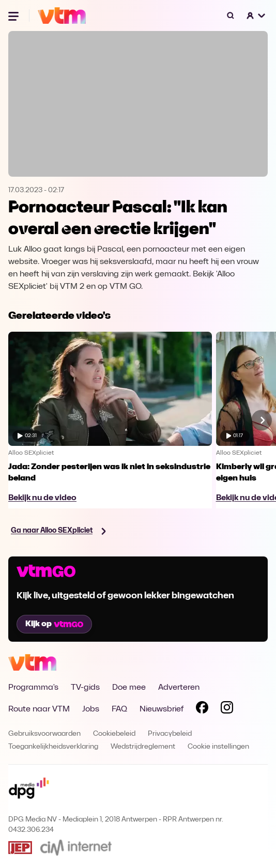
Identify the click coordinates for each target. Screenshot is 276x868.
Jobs (91, 709)
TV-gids (85, 688)
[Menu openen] (14, 16)
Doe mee (129, 688)
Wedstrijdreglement (143, 747)
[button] (256, 16)
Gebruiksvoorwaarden (44, 734)
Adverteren (179, 688)
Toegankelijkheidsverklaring (53, 747)
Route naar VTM (39, 709)
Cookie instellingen (218, 747)
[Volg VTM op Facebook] (202, 709)
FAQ (119, 709)
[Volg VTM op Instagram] (227, 709)
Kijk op (54, 624)
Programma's (33, 688)
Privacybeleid (170, 734)
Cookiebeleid (114, 734)
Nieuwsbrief (162, 709)
